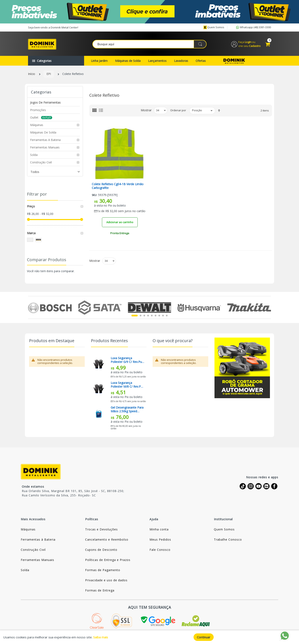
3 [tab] (144, 316)
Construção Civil (33, 550)
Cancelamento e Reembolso (107, 540)
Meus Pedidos (160, 540)
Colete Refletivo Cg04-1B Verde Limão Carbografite (118, 187)
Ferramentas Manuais (37, 560)
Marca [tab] (31, 234)
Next (269, 308)
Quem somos (214, 28)
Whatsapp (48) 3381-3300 (253, 27)
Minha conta (159, 530)
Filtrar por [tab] (37, 195)
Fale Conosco (160, 550)
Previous (30, 308)
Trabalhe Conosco (228, 540)
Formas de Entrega (100, 591)
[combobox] (150, 44)
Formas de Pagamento (103, 571)
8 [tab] (163, 316)
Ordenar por (178, 111)
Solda (25, 571)
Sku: (94, 196)
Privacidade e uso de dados (106, 581)
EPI (49, 75)
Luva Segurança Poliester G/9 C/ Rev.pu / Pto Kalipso (127, 361)
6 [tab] (156, 316)
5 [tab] (152, 316)
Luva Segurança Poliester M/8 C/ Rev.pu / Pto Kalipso (127, 385)
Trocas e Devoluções (101, 530)
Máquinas (28, 530)
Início (32, 75)
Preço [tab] (31, 207)
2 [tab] (141, 316)
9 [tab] (167, 316)
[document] (149, 637)
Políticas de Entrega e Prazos (108, 560)
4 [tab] (148, 316)
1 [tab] (135, 316)
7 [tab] (159, 316)
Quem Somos (224, 530)
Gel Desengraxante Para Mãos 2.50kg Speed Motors (127, 410)
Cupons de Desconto (101, 550)
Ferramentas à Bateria (38, 540)
